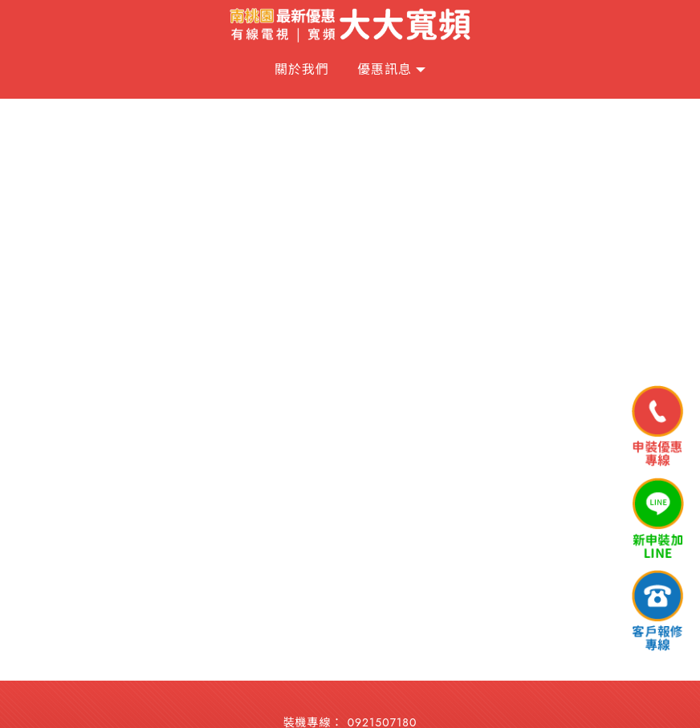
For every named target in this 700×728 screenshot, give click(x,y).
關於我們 (302, 69)
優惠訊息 (385, 69)
